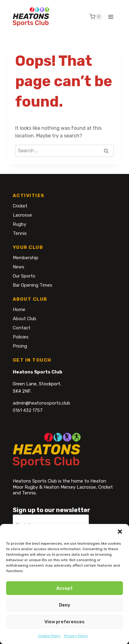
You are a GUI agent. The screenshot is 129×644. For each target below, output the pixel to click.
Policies (21, 337)
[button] (120, 532)
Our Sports (24, 276)
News (19, 267)
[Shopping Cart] (96, 17)
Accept (64, 588)
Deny (65, 605)
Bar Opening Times (33, 285)
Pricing (20, 346)
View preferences (64, 622)
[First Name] (51, 523)
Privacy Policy (76, 636)
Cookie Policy (49, 636)
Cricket (20, 206)
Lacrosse (22, 215)
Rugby (19, 224)
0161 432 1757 (28, 410)
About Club (24, 319)
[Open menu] (111, 17)
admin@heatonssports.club (42, 403)
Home (19, 310)
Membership (26, 258)
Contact (22, 328)
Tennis (20, 233)
